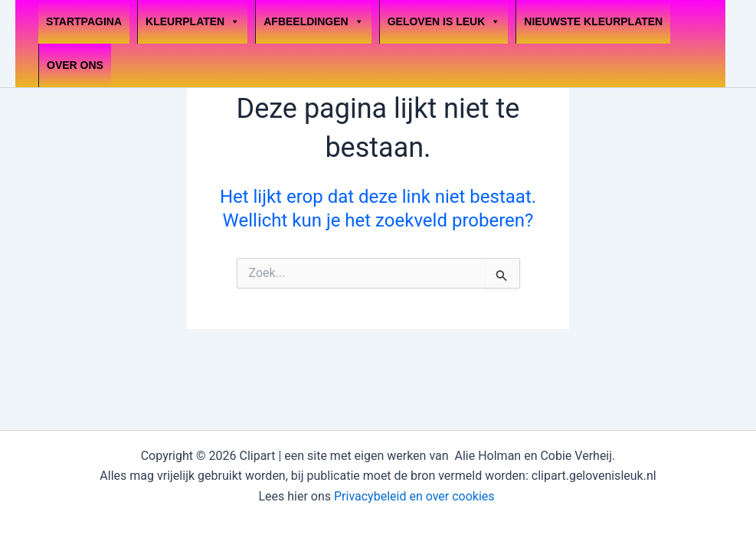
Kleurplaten (193, 22)
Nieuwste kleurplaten (593, 21)
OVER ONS (75, 65)
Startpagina (84, 21)
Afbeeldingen (313, 22)
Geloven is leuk (444, 22)
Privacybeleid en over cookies (416, 496)
